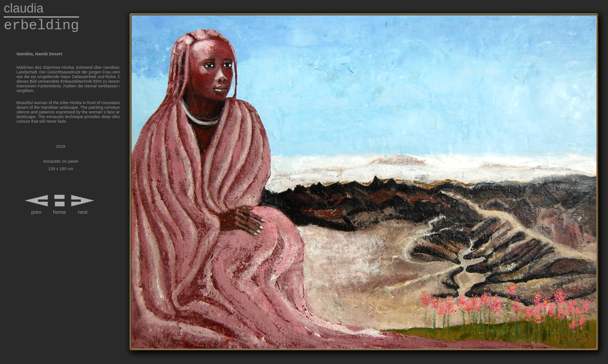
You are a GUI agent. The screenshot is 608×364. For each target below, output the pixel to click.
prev (36, 212)
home (59, 212)
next (83, 212)
